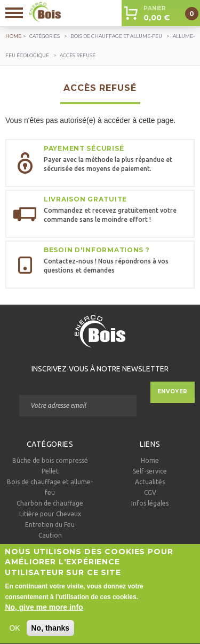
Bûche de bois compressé (50, 460)
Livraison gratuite (85, 199)
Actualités (150, 482)
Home (150, 460)
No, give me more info (44, 615)
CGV (150, 492)
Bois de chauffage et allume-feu (116, 36)
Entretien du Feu (50, 525)
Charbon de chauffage (50, 503)
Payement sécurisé (84, 148)
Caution (50, 535)
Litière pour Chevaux (50, 514)
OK (14, 636)
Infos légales (150, 503)
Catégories (45, 36)
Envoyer (173, 391)
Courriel (78, 387)
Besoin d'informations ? (97, 250)
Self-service (150, 471)
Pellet (50, 471)
